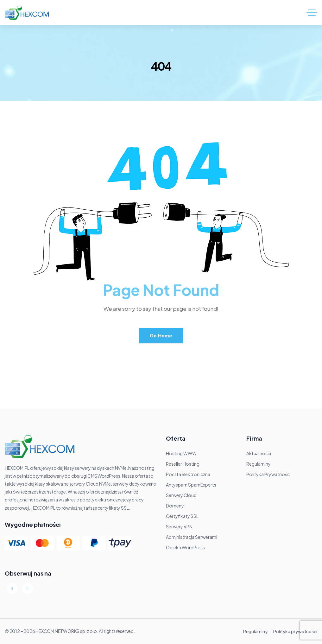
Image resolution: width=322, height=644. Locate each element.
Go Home (161, 336)
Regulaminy (255, 631)
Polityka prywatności (295, 631)
